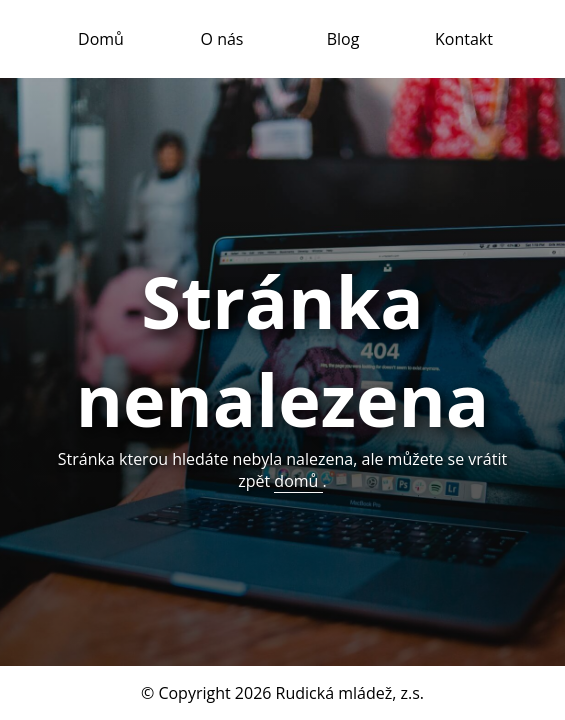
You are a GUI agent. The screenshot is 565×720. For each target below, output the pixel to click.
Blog (343, 39)
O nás (222, 39)
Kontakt (464, 39)
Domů (101, 39)
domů (298, 481)
